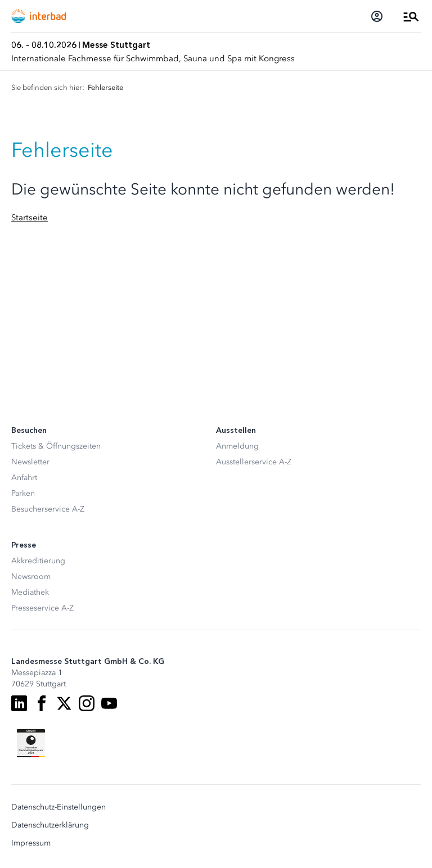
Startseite (30, 218)
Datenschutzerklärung (50, 825)
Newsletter (30, 462)
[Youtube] (109, 703)
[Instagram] (87, 703)
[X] (64, 703)
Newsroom (31, 577)
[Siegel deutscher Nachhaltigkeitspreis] (31, 743)
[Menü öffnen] (411, 16)
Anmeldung (237, 446)
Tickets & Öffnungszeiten (56, 446)
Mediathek (30, 592)
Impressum (31, 843)
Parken (23, 493)
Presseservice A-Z (42, 608)
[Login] (377, 16)
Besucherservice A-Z (48, 509)
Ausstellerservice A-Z (254, 462)
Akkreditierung (38, 561)
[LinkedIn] (19, 703)
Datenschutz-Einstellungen (58, 807)
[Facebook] (42, 703)
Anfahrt (24, 478)
